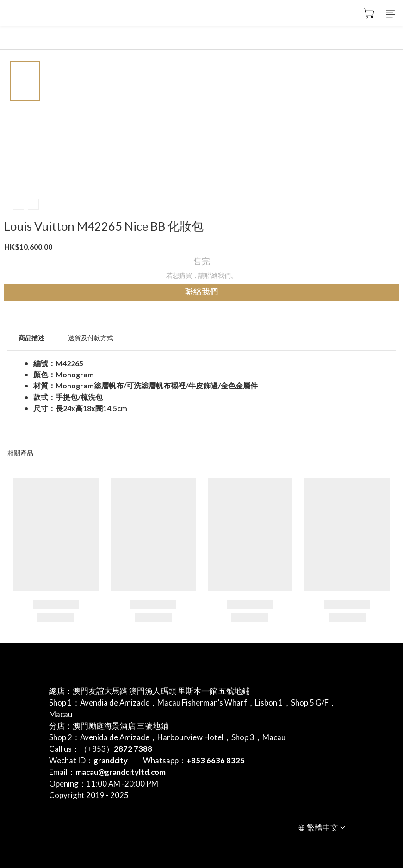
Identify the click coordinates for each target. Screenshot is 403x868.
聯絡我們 (202, 292)
